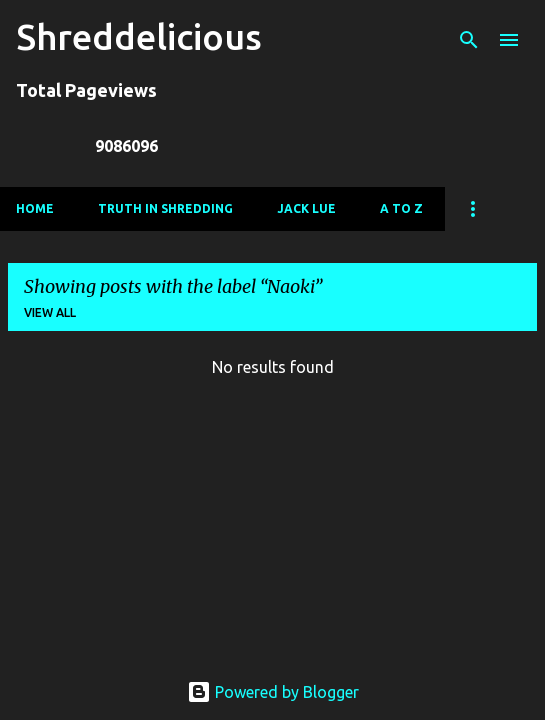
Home (35, 208)
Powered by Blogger (273, 692)
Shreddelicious (139, 36)
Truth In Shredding (165, 208)
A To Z (401, 208)
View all (50, 312)
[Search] (469, 40)
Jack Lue (306, 208)
